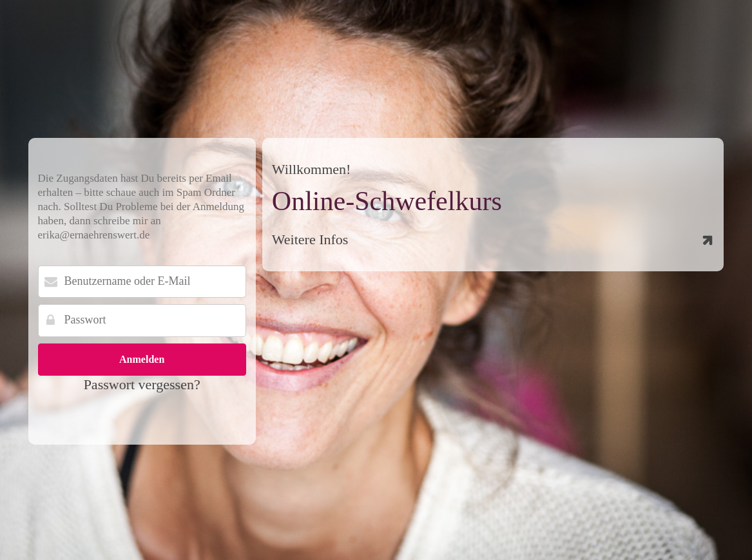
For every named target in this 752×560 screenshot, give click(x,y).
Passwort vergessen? (142, 384)
